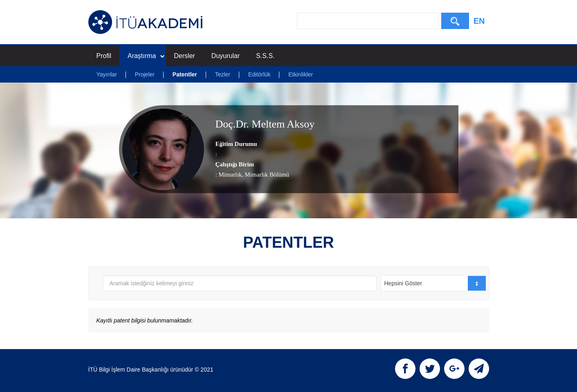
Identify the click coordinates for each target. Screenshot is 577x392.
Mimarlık (230, 175)
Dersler (184, 56)
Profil (104, 56)
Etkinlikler (301, 74)
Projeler (145, 74)
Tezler (223, 74)
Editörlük (259, 74)
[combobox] (434, 283)
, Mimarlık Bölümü (265, 175)
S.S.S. (265, 56)
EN (479, 21)
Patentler (185, 74)
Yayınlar (107, 74)
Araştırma (146, 56)
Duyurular (226, 56)
